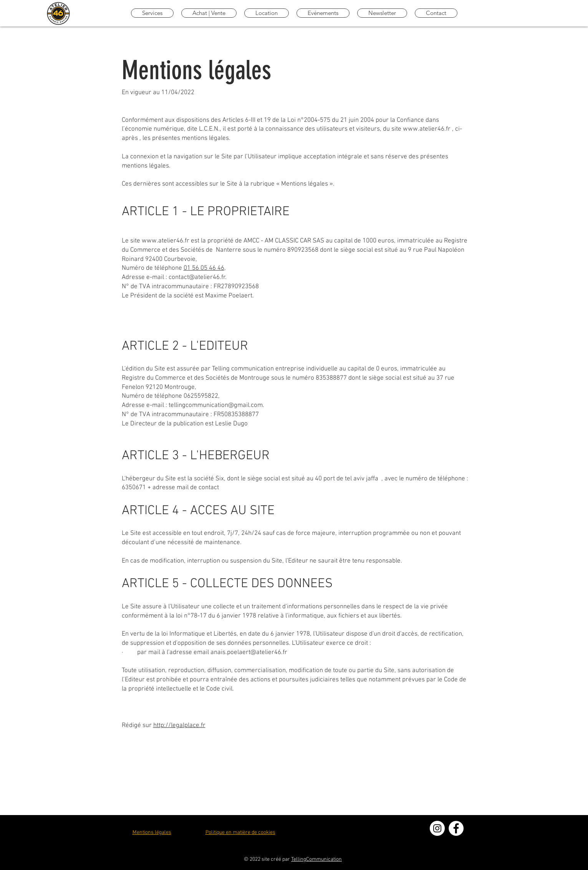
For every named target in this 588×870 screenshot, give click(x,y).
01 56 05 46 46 (204, 268)
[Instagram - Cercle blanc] (437, 828)
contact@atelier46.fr (197, 277)
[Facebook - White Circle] (456, 828)
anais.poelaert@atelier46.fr (249, 652)
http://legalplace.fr (179, 726)
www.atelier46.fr (427, 129)
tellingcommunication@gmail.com (216, 405)
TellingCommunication (316, 859)
